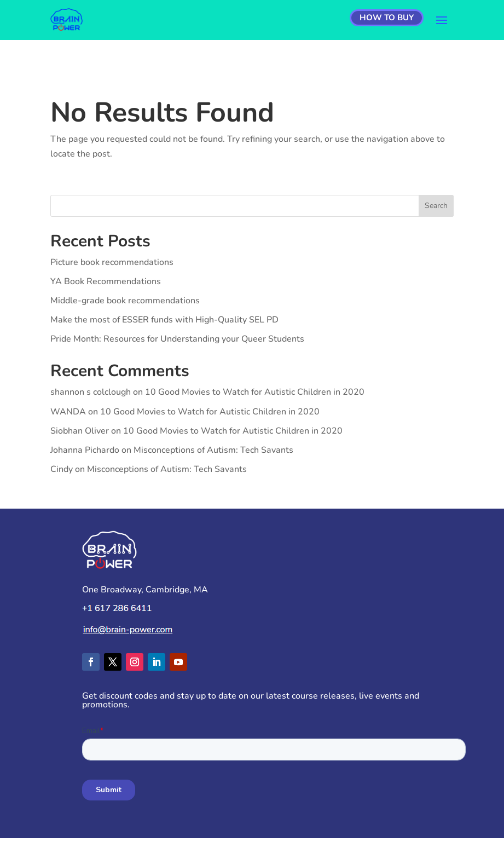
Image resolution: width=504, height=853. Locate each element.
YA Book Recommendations (106, 281)
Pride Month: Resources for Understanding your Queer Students (177, 339)
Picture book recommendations (112, 262)
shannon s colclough (91, 392)
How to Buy (387, 18)
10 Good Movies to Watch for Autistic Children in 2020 (255, 392)
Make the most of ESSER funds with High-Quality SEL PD (164, 320)
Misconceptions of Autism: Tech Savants (213, 450)
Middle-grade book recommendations (125, 301)
